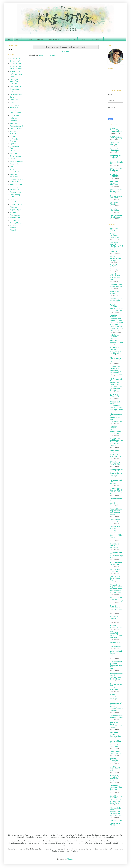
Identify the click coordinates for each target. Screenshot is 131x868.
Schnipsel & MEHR (114, 545)
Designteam (53, 39)
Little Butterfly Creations (116, 336)
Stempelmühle (116, 535)
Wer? (18, 39)
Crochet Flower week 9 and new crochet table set (116, 407)
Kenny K (13, 131)
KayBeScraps (115, 643)
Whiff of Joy (14, 220)
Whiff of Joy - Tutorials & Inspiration (115, 777)
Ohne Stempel (15, 156)
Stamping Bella (16, 184)
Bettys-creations (116, 563)
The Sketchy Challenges (115, 176)
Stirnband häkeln (116, 717)
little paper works (114, 734)
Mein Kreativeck (116, 651)
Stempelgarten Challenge (116, 169)
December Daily (16, 94)
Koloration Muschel (114, 538)
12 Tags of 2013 (15, 58)
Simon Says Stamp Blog (114, 243)
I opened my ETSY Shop (115, 503)
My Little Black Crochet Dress (115, 678)
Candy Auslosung (116, 465)
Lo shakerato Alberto (115, 824)
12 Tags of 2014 (15, 61)
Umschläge (114, 571)
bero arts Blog (115, 741)
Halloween (14, 118)
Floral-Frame (115, 752)
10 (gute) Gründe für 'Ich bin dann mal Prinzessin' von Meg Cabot (116, 590)
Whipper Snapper (13, 227)
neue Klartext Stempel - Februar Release (116, 419)
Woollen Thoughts (114, 759)
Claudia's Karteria (113, 316)
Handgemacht (115, 570)
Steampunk (14, 190)
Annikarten (114, 347)
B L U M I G (114, 260)
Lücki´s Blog (115, 520)
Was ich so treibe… (114, 668)
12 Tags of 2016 (15, 66)
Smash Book (15, 172)
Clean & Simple (16, 86)
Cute (12, 92)
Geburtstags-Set (116, 754)
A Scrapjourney (116, 358)
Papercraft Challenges (114, 150)
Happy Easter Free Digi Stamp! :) (116, 610)
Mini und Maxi (115, 291)
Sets (11, 167)
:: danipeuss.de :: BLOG (116, 415)
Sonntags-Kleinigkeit (14, 175)
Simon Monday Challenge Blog (116, 137)
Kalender (13, 123)
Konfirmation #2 (116, 286)
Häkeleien (40, 39)
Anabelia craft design (115, 403)
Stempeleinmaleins (116, 163)
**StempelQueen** (116, 553)
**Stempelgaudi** (116, 471)
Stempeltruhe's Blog (116, 685)
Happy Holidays (116, 762)
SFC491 (113, 293)
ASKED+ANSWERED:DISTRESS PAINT (116, 278)
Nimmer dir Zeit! (116, 547)
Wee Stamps (15, 215)
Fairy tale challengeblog (115, 210)
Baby (12, 77)
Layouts (13, 144)
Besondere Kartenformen (15, 80)
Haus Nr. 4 (114, 617)
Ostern (12, 159)
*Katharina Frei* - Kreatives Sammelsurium (116, 663)
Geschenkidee (15, 113)
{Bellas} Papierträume (115, 258)
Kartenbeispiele (16, 129)
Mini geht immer (116, 627)
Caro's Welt (114, 395)
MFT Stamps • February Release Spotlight (116, 340)
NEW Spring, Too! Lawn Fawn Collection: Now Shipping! (116, 249)
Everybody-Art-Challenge (116, 156)
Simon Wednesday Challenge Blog (116, 130)
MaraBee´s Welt (116, 285)
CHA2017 (13, 84)
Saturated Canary (114, 723)
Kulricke (13, 137)
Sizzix (12, 169)
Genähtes (13, 110)
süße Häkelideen (116, 716)
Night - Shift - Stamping (115, 144)
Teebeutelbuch (16, 192)
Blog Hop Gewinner (113, 790)
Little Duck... (114, 521)
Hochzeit (13, 121)
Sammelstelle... (115, 736)
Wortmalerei (115, 585)
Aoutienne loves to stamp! (116, 598)
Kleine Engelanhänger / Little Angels (116, 432)
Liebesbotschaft (116, 703)
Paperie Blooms (116, 509)
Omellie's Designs (113, 427)
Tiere (12, 199)
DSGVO (83, 39)
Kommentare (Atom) (47, 55)
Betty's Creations (116, 564)
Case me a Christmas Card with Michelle (115, 351)
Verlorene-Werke (114, 229)
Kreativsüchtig (115, 625)
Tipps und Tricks (16, 205)
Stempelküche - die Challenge (116, 190)
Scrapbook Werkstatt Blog (116, 786)
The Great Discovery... (114, 268)
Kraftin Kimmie (15, 134)
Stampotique (15, 187)
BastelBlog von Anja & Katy (116, 797)
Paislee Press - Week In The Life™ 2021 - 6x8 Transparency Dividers (116, 386)
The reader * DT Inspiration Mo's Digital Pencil (116, 801)
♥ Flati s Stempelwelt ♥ (116, 462)
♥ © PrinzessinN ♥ (116, 380)
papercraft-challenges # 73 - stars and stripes (116, 372)
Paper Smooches (16, 161)
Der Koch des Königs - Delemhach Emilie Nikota (115, 235)
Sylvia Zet (113, 606)
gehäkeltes (14, 108)
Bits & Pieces (115, 451)
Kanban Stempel (16, 126)
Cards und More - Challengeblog (116, 216)
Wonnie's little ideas (115, 809)
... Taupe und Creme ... (114, 619)
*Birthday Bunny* (116, 601)
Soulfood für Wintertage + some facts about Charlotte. (116, 708)
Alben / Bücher (16, 69)
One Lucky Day (116, 820)
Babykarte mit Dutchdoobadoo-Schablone (116, 745)
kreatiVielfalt (115, 767)
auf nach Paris (115, 483)
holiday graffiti (115, 300)
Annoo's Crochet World (116, 675)
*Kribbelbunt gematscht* (115, 688)
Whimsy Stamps (16, 223)
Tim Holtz (13, 202)
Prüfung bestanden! (114, 697)
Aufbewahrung (16, 74)
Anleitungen (15, 71)
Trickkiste (28, 39)
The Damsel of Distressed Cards (116, 489)
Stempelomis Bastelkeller (115, 368)
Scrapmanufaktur (116, 499)
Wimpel (13, 230)
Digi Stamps (14, 100)
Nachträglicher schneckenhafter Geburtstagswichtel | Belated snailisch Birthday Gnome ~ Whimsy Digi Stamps (116, 324)
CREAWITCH (115, 527)
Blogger (70, 859)
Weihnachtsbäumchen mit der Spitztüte (116, 444)
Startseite (66, 51)
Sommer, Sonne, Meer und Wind (116, 474)
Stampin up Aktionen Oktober (114, 655)
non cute (13, 153)
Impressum (96, 39)
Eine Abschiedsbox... (115, 645)
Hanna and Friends (114, 203)
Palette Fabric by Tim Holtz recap (116, 309)
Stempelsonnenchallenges (116, 197)
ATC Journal (114, 397)
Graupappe (14, 116)
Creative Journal (16, 89)
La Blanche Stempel (14, 140)
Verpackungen (16, 210)
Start (9, 39)
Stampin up (14, 182)
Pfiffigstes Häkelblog (114, 633)
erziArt (112, 694)
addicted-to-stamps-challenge (115, 183)
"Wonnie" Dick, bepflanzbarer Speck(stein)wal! (116, 813)
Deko (12, 97)
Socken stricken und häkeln (116, 636)
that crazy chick (116, 298)
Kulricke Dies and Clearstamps (116, 439)
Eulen (12, 102)
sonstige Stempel (16, 179)
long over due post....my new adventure (115, 513)
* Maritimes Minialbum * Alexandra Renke (116, 454)
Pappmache (14, 164)
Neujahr (13, 151)
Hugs (112, 781)
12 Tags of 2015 (15, 64)
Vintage (13, 212)
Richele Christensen (114, 306)
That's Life (114, 265)
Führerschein (15, 105)
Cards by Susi (115, 576)
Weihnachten (15, 218)
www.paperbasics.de (116, 481)
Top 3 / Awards (69, 39)
